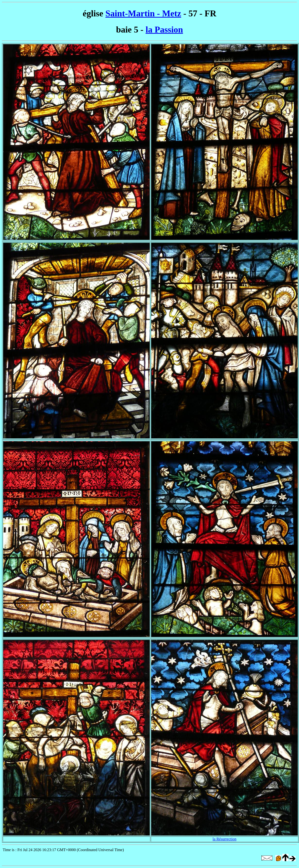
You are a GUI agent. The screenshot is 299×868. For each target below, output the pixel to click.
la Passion (164, 30)
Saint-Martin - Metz (143, 13)
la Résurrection (224, 839)
